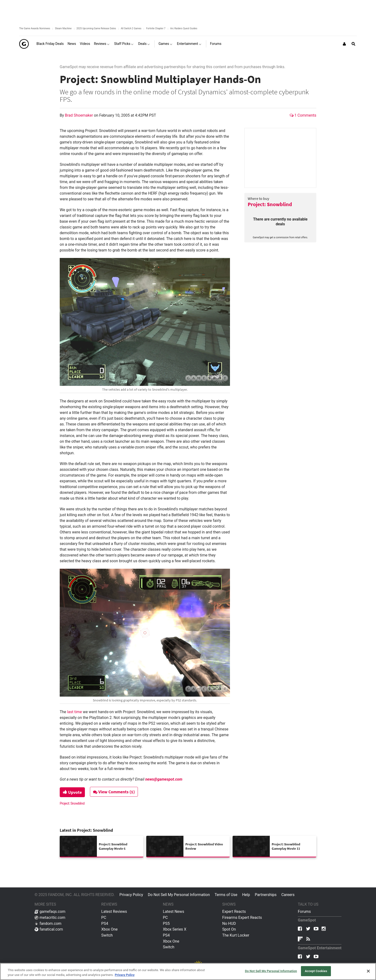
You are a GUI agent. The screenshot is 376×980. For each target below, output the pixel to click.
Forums (304, 911)
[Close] (368, 971)
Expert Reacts (234, 911)
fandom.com (48, 923)
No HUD (229, 923)
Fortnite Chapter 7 (156, 28)
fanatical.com (49, 929)
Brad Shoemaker (79, 115)
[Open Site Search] (353, 44)
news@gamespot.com (164, 779)
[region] (188, 971)
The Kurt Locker (236, 935)
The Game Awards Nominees (35, 28)
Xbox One (109, 929)
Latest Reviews (114, 911)
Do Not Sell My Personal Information (179, 895)
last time (75, 712)
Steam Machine (63, 28)
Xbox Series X (175, 929)
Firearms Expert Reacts (242, 917)
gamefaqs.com (50, 911)
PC (104, 917)
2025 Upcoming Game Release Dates (96, 28)
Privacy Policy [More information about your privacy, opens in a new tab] (125, 975)
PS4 (105, 923)
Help (246, 895)
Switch (107, 935)
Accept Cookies (316, 971)
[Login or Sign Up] (344, 44)
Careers (288, 895)
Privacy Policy (131, 895)
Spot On (229, 929)
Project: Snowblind (270, 204)
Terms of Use (226, 895)
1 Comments (303, 115)
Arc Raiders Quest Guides (184, 28)
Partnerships (266, 895)
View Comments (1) (114, 792)
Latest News (173, 911)
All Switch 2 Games (131, 28)
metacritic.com (50, 917)
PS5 (166, 923)
